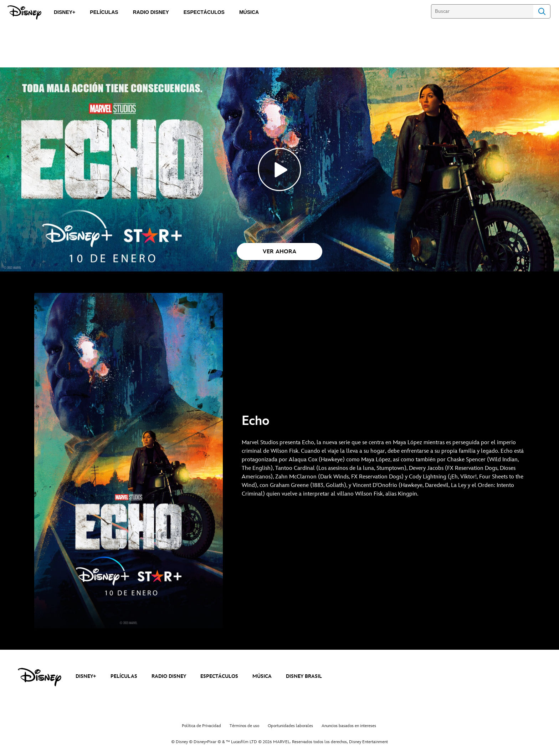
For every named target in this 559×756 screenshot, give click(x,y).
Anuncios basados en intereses (349, 726)
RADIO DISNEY (169, 676)
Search (542, 11)
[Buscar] (482, 11)
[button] (279, 252)
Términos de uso (244, 726)
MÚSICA (262, 676)
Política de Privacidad (201, 726)
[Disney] (24, 12)
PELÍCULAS (124, 676)
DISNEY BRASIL (304, 676)
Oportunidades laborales (290, 726)
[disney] (40, 677)
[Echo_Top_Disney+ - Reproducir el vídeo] (279, 169)
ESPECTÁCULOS (219, 676)
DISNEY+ (86, 676)
